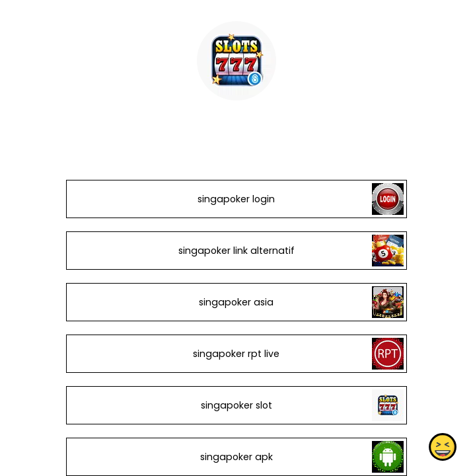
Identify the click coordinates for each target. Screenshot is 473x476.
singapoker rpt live (236, 354)
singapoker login (236, 199)
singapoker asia (236, 302)
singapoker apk (236, 457)
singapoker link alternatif (236, 251)
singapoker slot (236, 405)
